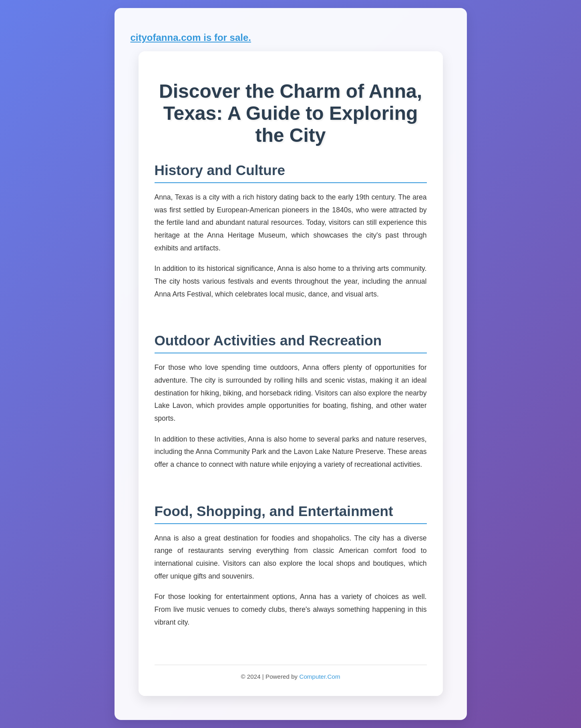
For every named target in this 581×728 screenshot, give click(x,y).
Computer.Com (320, 677)
